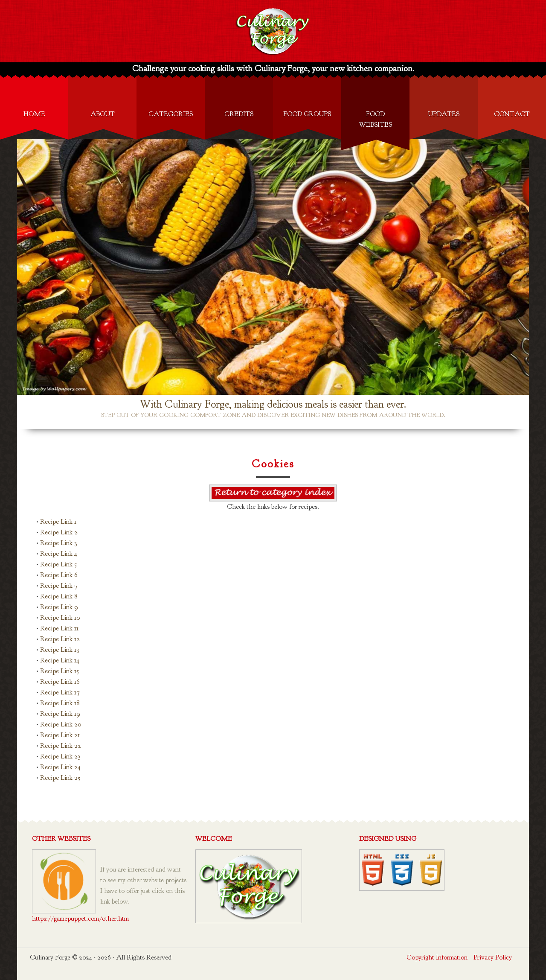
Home (34, 114)
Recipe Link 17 (60, 692)
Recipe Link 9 (59, 607)
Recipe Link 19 (60, 714)
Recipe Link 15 (60, 671)
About (103, 114)
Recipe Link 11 (59, 628)
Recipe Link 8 (59, 596)
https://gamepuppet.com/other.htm (80, 919)
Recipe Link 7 (59, 586)
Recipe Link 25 (60, 778)
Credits (239, 114)
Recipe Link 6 (59, 575)
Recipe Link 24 (60, 767)
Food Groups (307, 114)
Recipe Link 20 (61, 724)
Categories (171, 114)
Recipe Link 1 (58, 522)
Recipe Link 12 (60, 639)
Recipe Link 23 (60, 756)
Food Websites (376, 119)
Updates (444, 114)
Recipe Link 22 (61, 746)
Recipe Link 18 (60, 703)
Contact (512, 114)
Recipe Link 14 (60, 660)
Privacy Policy (493, 957)
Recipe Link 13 (60, 650)
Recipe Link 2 (59, 532)
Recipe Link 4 (59, 554)
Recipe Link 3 (58, 543)
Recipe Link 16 (60, 682)
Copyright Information (437, 957)
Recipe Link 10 (60, 618)
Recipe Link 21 (60, 735)
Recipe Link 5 (58, 564)
